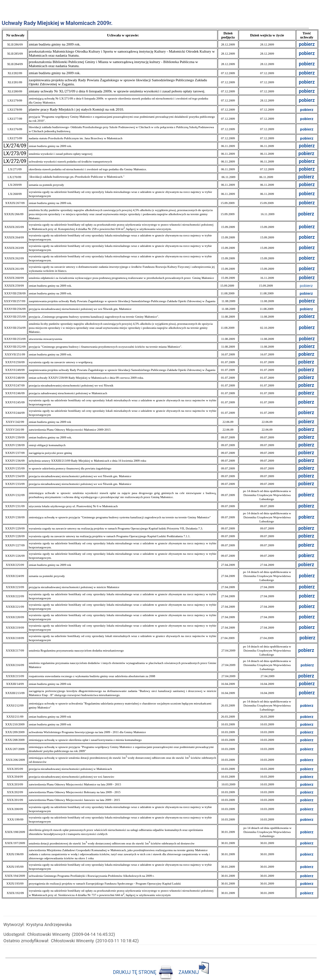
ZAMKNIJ (194, 972)
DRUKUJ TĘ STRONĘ (144, 972)
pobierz (307, 100)
